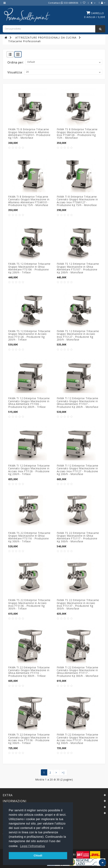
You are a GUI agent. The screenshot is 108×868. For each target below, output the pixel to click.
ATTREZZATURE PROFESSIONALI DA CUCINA (46, 38)
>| (63, 773)
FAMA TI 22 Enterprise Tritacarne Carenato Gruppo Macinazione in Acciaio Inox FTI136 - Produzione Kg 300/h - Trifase (29, 739)
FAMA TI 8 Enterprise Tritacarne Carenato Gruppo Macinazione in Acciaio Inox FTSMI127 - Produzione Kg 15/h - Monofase (77, 201)
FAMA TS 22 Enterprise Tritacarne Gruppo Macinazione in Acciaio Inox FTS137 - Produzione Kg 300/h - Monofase (78, 604)
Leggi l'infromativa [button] (32, 846)
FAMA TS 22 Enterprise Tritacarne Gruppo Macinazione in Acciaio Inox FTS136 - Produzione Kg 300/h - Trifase (29, 604)
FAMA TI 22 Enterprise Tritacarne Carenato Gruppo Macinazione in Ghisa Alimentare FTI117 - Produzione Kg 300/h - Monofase (78, 672)
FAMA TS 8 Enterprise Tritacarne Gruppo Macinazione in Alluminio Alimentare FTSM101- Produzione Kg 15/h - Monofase (29, 133)
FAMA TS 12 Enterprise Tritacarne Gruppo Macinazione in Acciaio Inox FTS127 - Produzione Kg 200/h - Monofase (78, 335)
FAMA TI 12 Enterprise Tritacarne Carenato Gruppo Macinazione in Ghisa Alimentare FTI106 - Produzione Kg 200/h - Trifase (29, 402)
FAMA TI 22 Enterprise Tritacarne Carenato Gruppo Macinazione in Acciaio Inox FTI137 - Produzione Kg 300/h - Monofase (78, 739)
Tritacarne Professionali (24, 41)
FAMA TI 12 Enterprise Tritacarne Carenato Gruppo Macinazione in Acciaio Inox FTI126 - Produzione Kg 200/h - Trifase (29, 470)
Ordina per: (16, 62)
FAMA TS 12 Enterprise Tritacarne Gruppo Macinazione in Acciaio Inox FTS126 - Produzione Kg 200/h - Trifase (29, 335)
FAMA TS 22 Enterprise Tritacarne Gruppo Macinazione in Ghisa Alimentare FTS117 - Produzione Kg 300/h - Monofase (78, 537)
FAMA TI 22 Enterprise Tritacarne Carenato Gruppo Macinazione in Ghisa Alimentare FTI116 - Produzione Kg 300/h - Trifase (29, 672)
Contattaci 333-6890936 (63, 3)
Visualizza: (15, 72)
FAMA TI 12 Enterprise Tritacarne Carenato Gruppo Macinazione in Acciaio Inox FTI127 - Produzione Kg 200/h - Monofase (78, 470)
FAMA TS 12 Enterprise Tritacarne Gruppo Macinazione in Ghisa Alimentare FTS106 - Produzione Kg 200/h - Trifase (29, 268)
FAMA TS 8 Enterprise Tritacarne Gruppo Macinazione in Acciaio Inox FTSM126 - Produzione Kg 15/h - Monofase (77, 133)
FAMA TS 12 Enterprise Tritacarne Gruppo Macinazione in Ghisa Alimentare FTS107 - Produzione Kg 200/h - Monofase (78, 268)
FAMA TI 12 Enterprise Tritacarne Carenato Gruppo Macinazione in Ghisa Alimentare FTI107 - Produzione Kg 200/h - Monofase (78, 402)
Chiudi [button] (38, 856)
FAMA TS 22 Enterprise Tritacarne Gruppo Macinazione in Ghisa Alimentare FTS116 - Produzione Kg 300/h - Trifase (29, 537)
